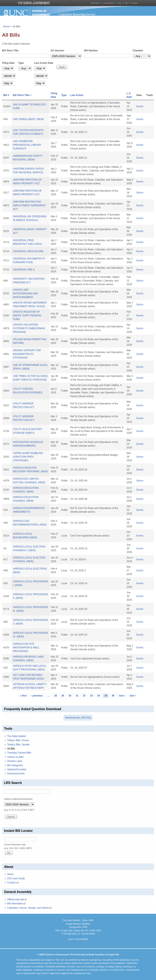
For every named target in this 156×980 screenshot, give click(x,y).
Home (6, 26)
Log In (71, 939)
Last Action (77, 95)
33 (91, 696)
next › (122, 696)
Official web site (17, 899)
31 (77, 696)
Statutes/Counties (17, 769)
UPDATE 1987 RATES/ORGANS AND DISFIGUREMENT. (25, 294)
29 (63, 696)
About (10, 874)
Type (21, 63)
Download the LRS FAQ (78, 718)
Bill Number (91, 51)
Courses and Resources (108, 3)
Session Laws (15, 761)
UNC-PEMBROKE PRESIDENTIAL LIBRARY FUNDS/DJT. (27, 145)
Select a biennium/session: (19, 799)
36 (113, 696)
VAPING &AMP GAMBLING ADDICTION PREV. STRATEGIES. (28, 457)
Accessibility (82, 939)
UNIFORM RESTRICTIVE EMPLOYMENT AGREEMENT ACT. (29, 205)
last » (133, 696)
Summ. (140, 106)
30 (70, 696)
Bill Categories (15, 765)
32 (84, 696)
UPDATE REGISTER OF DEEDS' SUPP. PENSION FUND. (27, 316)
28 (56, 696)
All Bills (11, 749)
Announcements (16, 774)
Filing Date (8, 63)
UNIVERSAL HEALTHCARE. (28, 251)
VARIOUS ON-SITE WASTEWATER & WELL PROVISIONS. (26, 648)
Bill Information (16, 904)
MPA (126, 3)
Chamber (138, 51)
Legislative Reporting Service (77, 14)
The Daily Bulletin (17, 736)
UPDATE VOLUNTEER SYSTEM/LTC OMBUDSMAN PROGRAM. (29, 328)
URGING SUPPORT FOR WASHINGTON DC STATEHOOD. (27, 354)
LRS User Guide (16, 878)
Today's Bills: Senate (18, 745)
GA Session (57, 51)
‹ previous (37, 696)
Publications (134, 3)
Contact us (13, 883)
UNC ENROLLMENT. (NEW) (28, 119)
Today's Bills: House (18, 740)
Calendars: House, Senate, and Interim (29, 908)
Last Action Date (44, 63)
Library (120, 3)
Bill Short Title (10, 51)
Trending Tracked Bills (19, 753)
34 (99, 696)
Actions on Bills (15, 757)
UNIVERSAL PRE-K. (24, 270)
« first (23, 696)
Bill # (6, 95)
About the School (95, 3)
